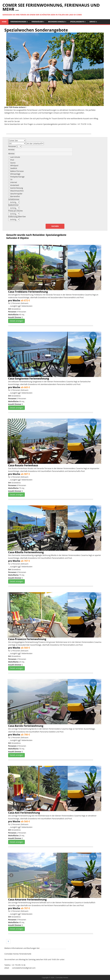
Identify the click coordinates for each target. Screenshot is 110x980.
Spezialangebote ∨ (78, 22)
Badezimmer (13, 205)
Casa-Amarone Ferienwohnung (27, 899)
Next (99, 267)
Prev (11, 267)
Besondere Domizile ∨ (57, 22)
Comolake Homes (62, 978)
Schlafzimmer (14, 199)
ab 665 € (25, 387)
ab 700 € (25, 735)
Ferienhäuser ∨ (38, 22)
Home (4, 22)
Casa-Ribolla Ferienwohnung (26, 552)
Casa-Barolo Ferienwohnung (26, 726)
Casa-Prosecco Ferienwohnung (27, 639)
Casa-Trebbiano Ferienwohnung (28, 292)
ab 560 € (25, 648)
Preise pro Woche (15, 211)
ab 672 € (25, 300)
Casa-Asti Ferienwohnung (24, 813)
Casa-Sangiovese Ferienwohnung (29, 379)
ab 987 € (25, 474)
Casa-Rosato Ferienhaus (23, 465)
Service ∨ (93, 22)
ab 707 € (25, 561)
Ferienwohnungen (19, 22)
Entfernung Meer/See (17, 216)
